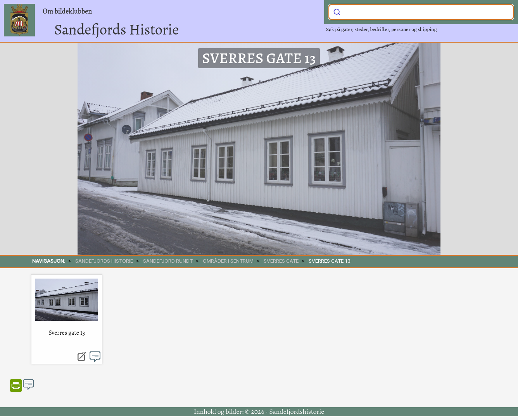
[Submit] (337, 11)
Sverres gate (281, 261)
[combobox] (421, 12)
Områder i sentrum (228, 261)
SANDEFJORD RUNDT (168, 261)
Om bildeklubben (67, 11)
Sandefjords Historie (117, 29)
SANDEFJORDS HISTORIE (104, 261)
